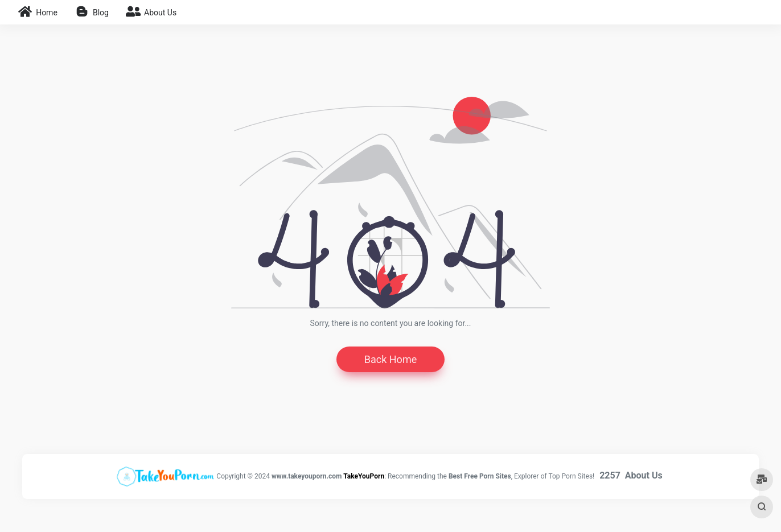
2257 (610, 475)
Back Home (390, 359)
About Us (644, 475)
